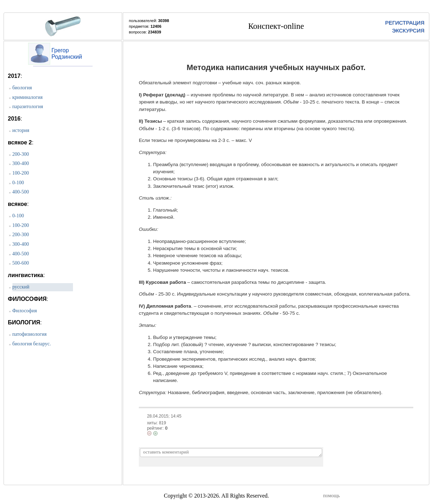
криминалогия (28, 97)
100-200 (21, 173)
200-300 (21, 154)
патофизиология (30, 334)
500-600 (21, 263)
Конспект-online (276, 26)
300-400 (21, 163)
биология (22, 88)
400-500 (21, 192)
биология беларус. (32, 344)
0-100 (18, 183)
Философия (25, 311)
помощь (332, 496)
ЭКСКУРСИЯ (408, 30)
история (21, 130)
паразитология (28, 107)
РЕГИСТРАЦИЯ (405, 23)
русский (21, 287)
